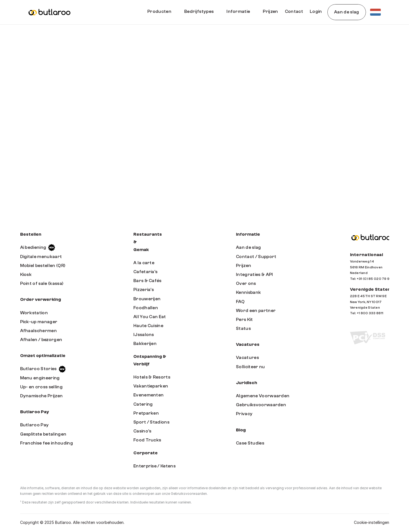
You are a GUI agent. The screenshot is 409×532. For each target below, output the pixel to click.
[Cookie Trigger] (372, 522)
